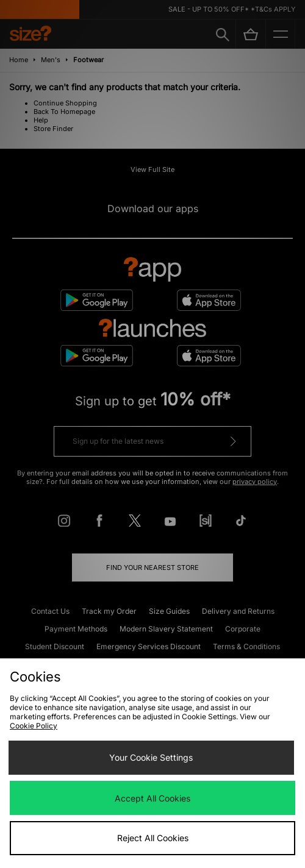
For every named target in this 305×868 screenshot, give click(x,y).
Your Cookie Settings (151, 757)
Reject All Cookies (153, 838)
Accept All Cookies (152, 798)
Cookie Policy (34, 726)
